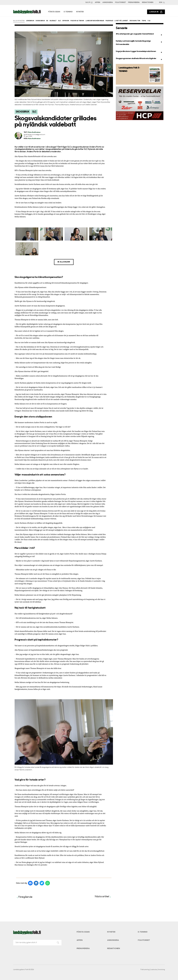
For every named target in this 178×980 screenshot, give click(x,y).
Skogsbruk (40, 21)
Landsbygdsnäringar (95, 21)
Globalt (53, 21)
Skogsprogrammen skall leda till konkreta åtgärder (140, 59)
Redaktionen (148, 2)
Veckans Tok (135, 21)
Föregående (24, 897)
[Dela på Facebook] (30, 883)
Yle (149, 21)
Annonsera (108, 2)
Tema (144, 21)
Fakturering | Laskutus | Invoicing (153, 970)
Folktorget (120, 2)
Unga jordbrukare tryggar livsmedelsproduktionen (140, 52)
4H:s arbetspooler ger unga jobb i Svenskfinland (140, 34)
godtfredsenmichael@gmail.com (34, 135)
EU (47, 21)
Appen (98, 2)
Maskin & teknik (77, 21)
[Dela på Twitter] (42, 883)
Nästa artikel (103, 897)
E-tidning (143, 932)
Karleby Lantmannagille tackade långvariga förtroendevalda (140, 43)
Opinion (66, 21)
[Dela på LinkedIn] (36, 883)
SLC (60, 21)
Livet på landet (121, 21)
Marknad (110, 21)
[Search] (162, 2)
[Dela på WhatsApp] (48, 883)
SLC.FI (89, 3)
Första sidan (83, 932)
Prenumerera (134, 2)
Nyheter (111, 932)
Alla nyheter (19, 21)
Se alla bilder (64, 262)
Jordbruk (30, 21)
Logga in (156, 12)
